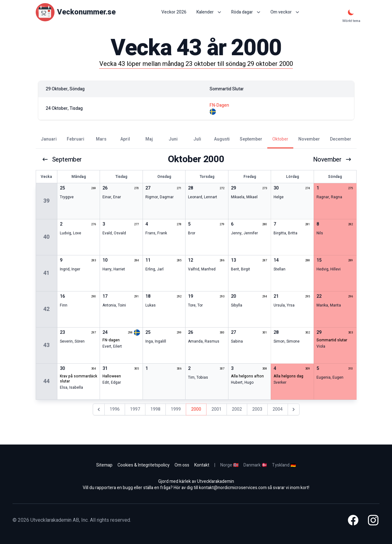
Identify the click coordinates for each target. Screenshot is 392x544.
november (332, 159)
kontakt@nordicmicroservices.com (233, 488)
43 (46, 345)
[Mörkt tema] (351, 12)
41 (46, 273)
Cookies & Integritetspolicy (144, 465)
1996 (115, 409)
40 (46, 237)
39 (46, 201)
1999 (176, 409)
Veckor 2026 (174, 12)
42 (46, 309)
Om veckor (285, 12)
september (62, 159)
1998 (155, 409)
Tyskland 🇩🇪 (284, 465)
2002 (237, 409)
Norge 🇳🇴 (229, 465)
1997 (135, 409)
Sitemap (104, 465)
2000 (196, 409)
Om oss (182, 465)
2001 (217, 409)
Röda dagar (246, 12)
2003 (257, 409)
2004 (278, 409)
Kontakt (202, 465)
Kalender (209, 12)
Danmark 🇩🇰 (255, 465)
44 (46, 381)
